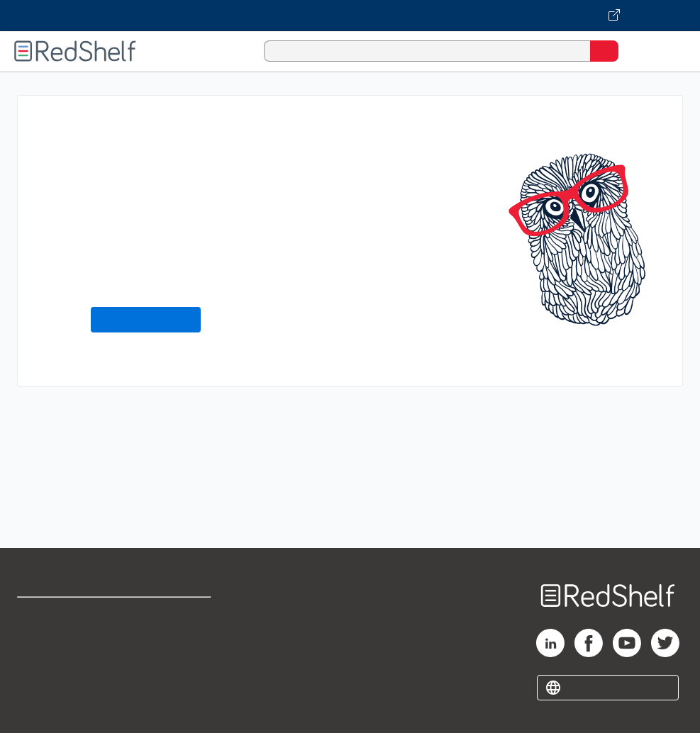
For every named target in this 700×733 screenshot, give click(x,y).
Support (37, 645)
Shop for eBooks (59, 614)
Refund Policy (181, 645)
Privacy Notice (53, 677)
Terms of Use (180, 614)
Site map (39, 708)
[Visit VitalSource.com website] (350, 16)
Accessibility (178, 677)
